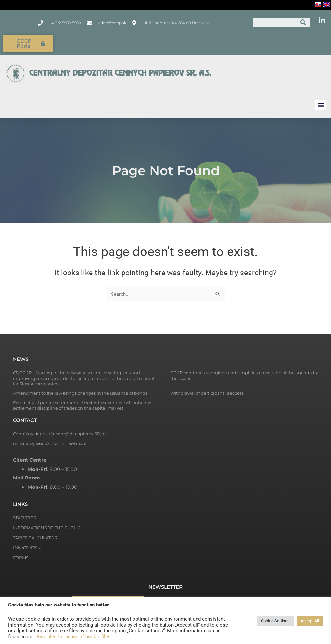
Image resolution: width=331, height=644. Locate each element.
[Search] (303, 22)
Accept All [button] (310, 621)
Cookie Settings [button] (275, 621)
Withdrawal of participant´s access (207, 393)
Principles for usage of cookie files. (74, 637)
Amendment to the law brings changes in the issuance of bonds (80, 393)
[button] (321, 105)
